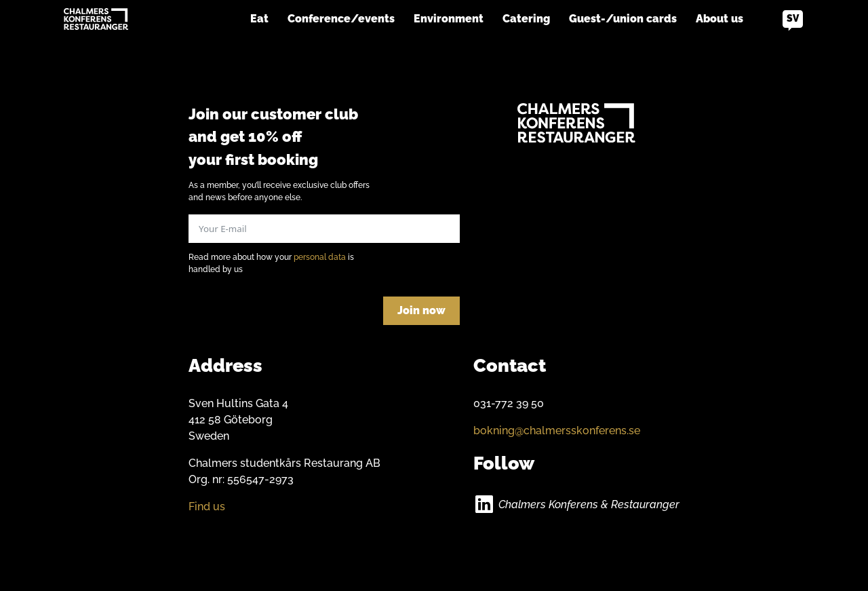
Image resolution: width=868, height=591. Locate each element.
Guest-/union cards (623, 19)
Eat (259, 19)
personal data (320, 257)
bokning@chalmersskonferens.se (557, 431)
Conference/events (341, 19)
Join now (421, 310)
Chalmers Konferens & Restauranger (589, 504)
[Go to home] (96, 19)
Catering (526, 19)
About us (719, 19)
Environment (449, 19)
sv (793, 18)
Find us (207, 507)
